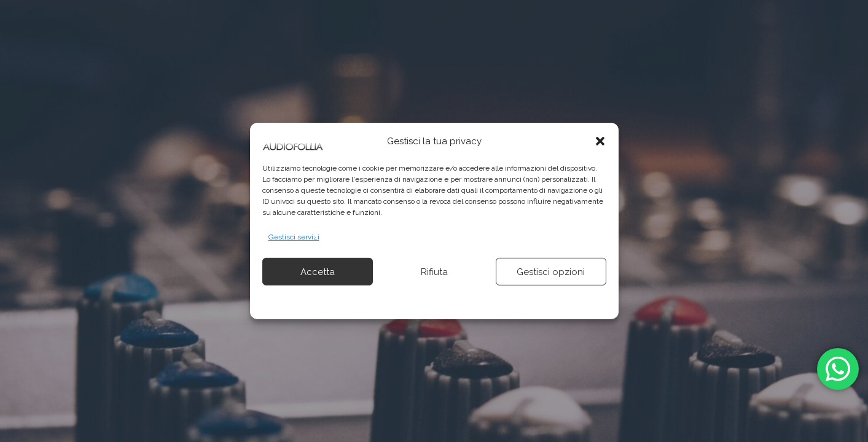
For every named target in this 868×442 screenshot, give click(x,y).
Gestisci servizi (294, 237)
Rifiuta (434, 272)
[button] (600, 141)
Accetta (318, 272)
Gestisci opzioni (551, 272)
